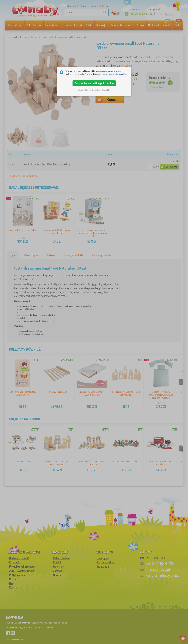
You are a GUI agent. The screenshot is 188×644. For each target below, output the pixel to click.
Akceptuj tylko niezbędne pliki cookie (94, 90)
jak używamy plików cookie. (114, 74)
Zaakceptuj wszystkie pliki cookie (94, 83)
